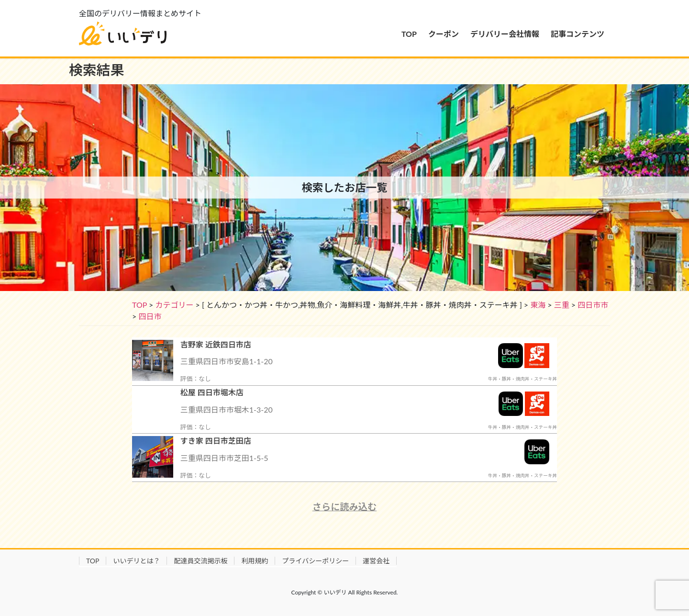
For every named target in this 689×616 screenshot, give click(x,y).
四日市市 (593, 305)
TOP (139, 305)
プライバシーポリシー (315, 561)
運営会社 (376, 561)
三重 (562, 305)
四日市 (150, 316)
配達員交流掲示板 (200, 561)
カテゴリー (174, 305)
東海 (538, 305)
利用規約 (255, 561)
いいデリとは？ (136, 561)
